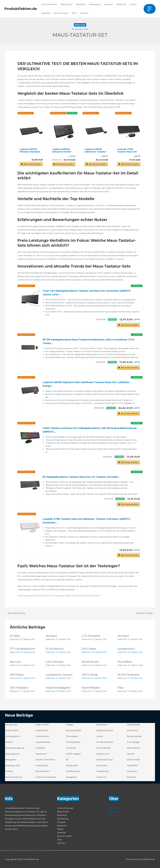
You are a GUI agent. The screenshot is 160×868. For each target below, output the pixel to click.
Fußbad (9, 771)
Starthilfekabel (91, 688)
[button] (150, 9)
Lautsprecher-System (59, 675)
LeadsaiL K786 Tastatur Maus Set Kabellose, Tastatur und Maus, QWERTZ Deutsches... (86, 521)
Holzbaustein (42, 765)
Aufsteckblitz (42, 730)
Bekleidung (95, 4)
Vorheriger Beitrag (15, 613)
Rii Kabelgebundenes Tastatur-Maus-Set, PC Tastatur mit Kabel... (81, 477)
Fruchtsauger (133, 742)
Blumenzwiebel (74, 730)
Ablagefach (71, 777)
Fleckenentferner (13, 777)
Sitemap (113, 815)
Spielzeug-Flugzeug (15, 748)
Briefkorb (131, 777)
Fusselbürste (102, 771)
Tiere (74, 13)
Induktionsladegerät (58, 688)
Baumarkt (81, 4)
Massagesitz (11, 760)
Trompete (71, 748)
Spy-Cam (15, 662)
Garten (133, 4)
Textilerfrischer (42, 736)
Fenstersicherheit (105, 742)
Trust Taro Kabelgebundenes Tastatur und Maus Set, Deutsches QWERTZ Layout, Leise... (87, 293)
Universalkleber (43, 742)
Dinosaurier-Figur (105, 760)
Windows (51, 636)
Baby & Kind (66, 4)
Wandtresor (102, 725)
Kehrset (131, 754)
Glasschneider (133, 760)
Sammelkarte (133, 748)
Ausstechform (12, 730)
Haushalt (45, 13)
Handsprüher (11, 725)
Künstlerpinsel (73, 771)
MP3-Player (17, 675)
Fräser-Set (101, 777)
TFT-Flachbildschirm (22, 649)
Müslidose (40, 748)
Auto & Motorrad (49, 4)
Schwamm (132, 771)
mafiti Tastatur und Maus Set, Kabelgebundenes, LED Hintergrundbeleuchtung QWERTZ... (90, 430)
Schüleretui (132, 730)
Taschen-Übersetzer (45, 760)
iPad (120, 688)
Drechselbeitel (73, 742)
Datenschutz (115, 811)
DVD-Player (89, 649)
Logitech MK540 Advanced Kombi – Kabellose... (62, 151)
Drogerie (108, 4)
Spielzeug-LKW (12, 765)
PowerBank (125, 662)
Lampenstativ (126, 649)
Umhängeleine (12, 736)
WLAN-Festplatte (128, 675)
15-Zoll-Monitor (55, 649)
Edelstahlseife (133, 725)
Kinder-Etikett (42, 725)
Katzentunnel (103, 754)
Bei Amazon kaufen (32, 164)
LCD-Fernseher (91, 636)
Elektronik (121, 4)
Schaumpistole (103, 748)
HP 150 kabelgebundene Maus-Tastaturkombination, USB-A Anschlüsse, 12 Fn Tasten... (88, 341)
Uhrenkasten (72, 736)
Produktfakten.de (21, 9)
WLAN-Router (90, 662)
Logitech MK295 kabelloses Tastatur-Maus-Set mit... (96, 151)
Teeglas (70, 725)
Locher (100, 736)
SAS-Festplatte (19, 688)
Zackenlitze (102, 765)
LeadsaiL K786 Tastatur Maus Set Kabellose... (127, 151)
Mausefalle (132, 765)
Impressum (115, 808)
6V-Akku (15, 636)
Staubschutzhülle (105, 730)
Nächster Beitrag (145, 613)
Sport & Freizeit (61, 13)
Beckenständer (134, 736)
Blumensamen (43, 771)
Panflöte (9, 742)
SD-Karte (123, 636)
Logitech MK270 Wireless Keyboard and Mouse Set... (30, 151)
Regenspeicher (12, 754)
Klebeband (41, 754)
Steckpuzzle (72, 765)
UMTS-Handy (90, 675)
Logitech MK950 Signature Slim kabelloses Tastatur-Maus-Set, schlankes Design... (86, 384)
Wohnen (84, 13)
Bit (67, 760)
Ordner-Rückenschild (46, 777)
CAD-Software (54, 662)
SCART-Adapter (73, 754)
